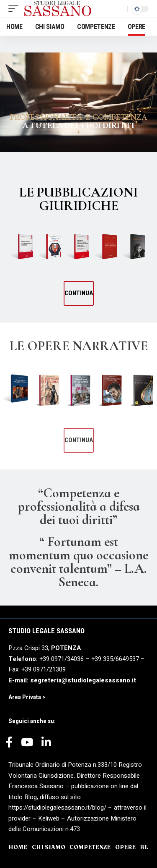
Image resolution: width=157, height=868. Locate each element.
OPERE (125, 847)
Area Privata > (27, 697)
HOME (18, 847)
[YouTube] (27, 745)
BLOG (148, 847)
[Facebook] (9, 745)
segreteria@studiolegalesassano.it (83, 680)
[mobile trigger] (15, 9)
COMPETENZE (90, 847)
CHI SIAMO (49, 847)
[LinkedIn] (46, 745)
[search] (119, 9)
